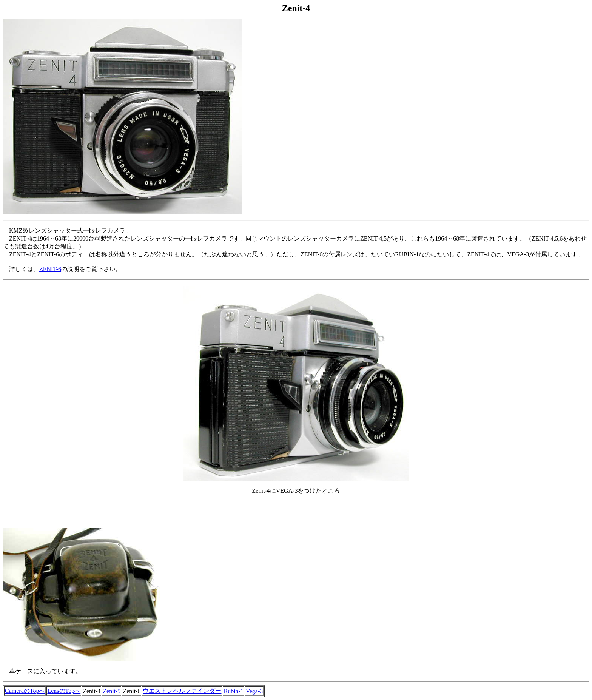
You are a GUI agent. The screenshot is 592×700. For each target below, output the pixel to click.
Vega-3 (254, 691)
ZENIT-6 (50, 269)
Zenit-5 (112, 691)
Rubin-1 (233, 691)
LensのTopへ (64, 691)
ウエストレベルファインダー (182, 691)
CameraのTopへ (25, 691)
